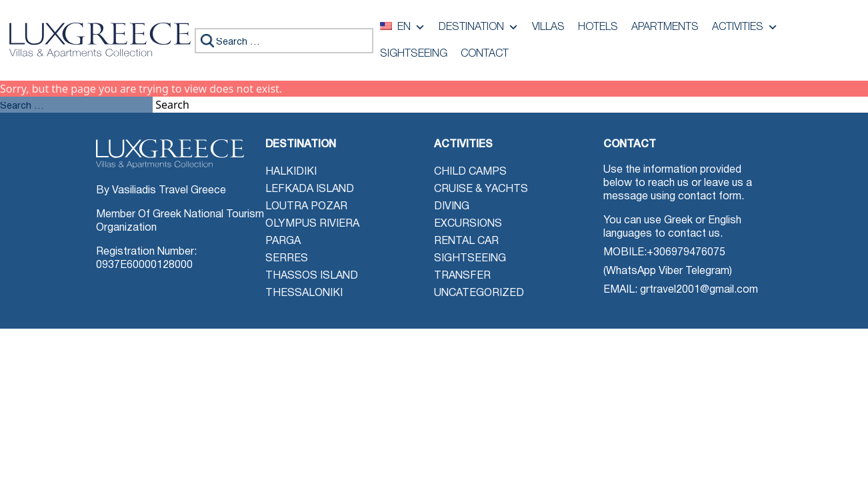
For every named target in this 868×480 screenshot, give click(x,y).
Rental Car (466, 241)
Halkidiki (291, 172)
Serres (287, 259)
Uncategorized (479, 293)
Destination (479, 27)
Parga (283, 241)
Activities (745, 27)
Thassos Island (312, 276)
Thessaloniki (304, 293)
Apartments (665, 27)
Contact (485, 54)
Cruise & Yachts (481, 189)
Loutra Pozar (306, 207)
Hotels (598, 27)
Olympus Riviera (312, 224)
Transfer (462, 276)
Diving (452, 207)
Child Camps (470, 172)
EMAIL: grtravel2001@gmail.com (681, 290)
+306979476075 (686, 253)
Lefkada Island (310, 189)
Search (172, 105)
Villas (548, 27)
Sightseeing (414, 54)
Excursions (468, 224)
